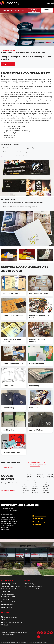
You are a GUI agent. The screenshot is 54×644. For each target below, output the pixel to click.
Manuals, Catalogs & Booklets (37, 340)
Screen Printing (8, 408)
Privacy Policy (5, 632)
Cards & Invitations (37, 363)
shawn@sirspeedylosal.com (12, 622)
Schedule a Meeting (39, 516)
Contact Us (5, 612)
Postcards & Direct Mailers (39, 293)
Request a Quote (34, 10)
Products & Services (9, 51)
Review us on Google (8, 490)
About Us (27, 580)
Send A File (47, 10)
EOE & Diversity (5, 634)
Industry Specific (7, 607)
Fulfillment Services (7, 605)
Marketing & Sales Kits (11, 452)
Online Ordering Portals (9, 589)
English (48, 4)
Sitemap (12, 634)
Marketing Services (7, 594)
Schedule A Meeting (9, 617)
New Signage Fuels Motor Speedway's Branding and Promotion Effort (38, 464)
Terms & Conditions (14, 632)
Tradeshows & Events (8, 597)
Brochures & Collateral (11, 293)
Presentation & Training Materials (12, 340)
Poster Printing (35, 408)
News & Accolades (30, 586)
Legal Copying (8, 430)
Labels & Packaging (8, 599)
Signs (3, 584)
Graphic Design (6, 591)
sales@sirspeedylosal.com (42, 522)
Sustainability (37, 589)
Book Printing (34, 386)
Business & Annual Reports (13, 363)
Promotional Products (8, 602)
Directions (36, 525)
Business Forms (9, 386)
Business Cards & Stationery (13, 316)
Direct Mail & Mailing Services (11, 586)
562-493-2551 (19, 10)
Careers (39, 586)
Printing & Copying (11, 584)
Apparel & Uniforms (37, 430)
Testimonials (28, 589)
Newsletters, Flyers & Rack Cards (39, 316)
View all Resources (9, 467)
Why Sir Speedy (29, 584)
